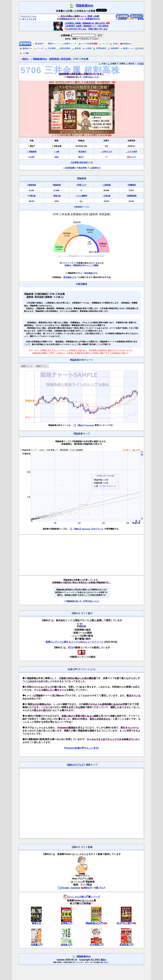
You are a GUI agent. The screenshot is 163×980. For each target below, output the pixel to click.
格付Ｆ (81, 157)
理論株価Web (85, 5)
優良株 (76, 48)
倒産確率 (113, 48)
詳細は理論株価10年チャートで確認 (81, 265)
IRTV (71, 647)
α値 (58, 152)
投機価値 (132, 185)
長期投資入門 (126, 945)
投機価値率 (132, 196)
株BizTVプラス (76, 765)
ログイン (137, 16)
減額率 (82, 196)
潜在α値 (57, 196)
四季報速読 (100, 48)
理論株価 (25, 44)
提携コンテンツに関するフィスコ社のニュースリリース (75, 642)
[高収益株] (66, 59)
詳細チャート (69, 44)
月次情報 (50, 48)
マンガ (38, 48)
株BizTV (87, 888)
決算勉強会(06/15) (66, 19)
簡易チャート (52, 44)
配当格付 (38, 44)
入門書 (24, 53)
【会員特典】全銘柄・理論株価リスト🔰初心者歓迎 (86, 26)
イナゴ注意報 (86, 44)
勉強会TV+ (26, 48)
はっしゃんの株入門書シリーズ (81, 897)
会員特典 (121, 19)
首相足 (140, 48)
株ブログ (99, 888)
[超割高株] (54, 59)
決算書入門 (37, 945)
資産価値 (32, 185)
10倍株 (87, 48)
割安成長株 (64, 48)
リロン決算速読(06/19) (88, 19)
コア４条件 (132, 152)
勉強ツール (127, 48)
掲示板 (130, 64)
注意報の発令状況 (80, 162)
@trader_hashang (69, 888)
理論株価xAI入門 (94, 923)
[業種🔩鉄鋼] (93, 16)
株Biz (24, 59)
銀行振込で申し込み (98, 29)
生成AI (114, 44)
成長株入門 (66, 945)
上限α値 (107, 196)
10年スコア (107, 152)
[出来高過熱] (70, 168)
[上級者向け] (95, 168)
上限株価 (107, 185)
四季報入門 (66, 923)
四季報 (121, 64)
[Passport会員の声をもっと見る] (81, 748)
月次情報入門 (97, 945)
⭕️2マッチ (131, 157)
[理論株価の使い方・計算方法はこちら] (81, 77)
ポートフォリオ (28, 19)
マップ (104, 44)
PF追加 (139, 64)
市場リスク (82, 185)
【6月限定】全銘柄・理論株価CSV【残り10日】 (85, 23)
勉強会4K (126, 44)
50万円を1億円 (124, 923)
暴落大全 (37, 923)
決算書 (112, 64)
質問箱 (139, 19)
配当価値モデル (90, 273)
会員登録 (122, 16)
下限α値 (32, 196)
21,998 (32, 157)
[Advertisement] (81, 555)
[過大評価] (83, 168)
